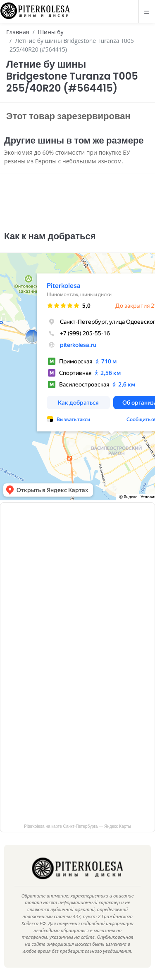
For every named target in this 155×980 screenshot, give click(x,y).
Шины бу (51, 32)
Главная (18, 32)
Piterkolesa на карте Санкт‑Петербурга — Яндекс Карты (77, 826)
